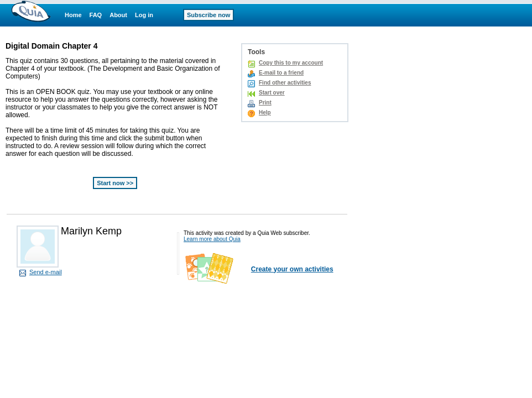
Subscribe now (208, 15)
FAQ (96, 15)
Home (73, 15)
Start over (272, 93)
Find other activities (285, 83)
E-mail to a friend (281, 73)
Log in (144, 15)
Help (265, 112)
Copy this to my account (291, 63)
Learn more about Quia (212, 239)
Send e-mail (46, 272)
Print (265, 103)
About (118, 15)
